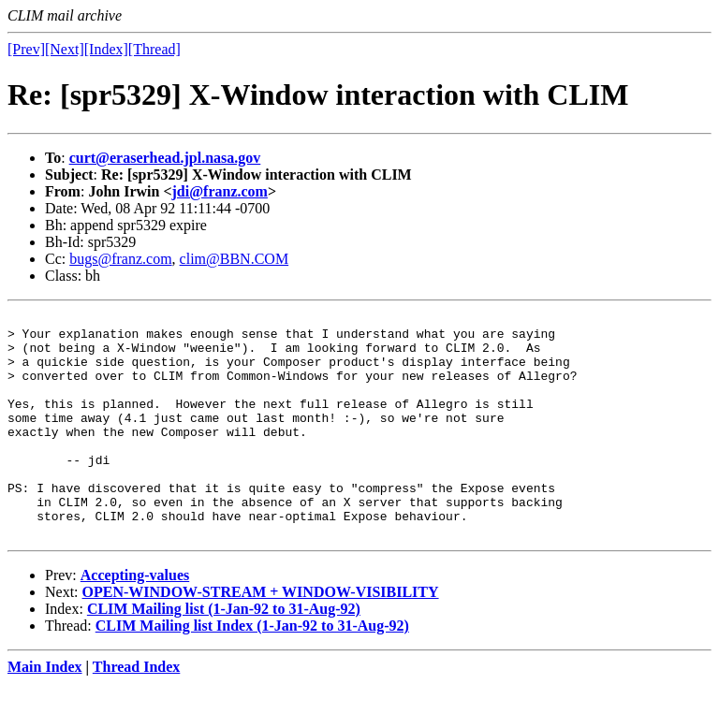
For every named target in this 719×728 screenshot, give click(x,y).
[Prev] (26, 49)
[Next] (65, 49)
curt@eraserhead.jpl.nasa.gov (165, 158)
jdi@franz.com (220, 191)
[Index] (106, 49)
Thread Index (137, 712)
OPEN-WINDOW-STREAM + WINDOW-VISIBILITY (261, 637)
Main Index (45, 712)
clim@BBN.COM (235, 259)
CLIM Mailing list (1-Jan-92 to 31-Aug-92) (224, 654)
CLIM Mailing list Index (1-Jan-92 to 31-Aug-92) (252, 670)
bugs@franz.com (120, 259)
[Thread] (154, 49)
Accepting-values (135, 620)
